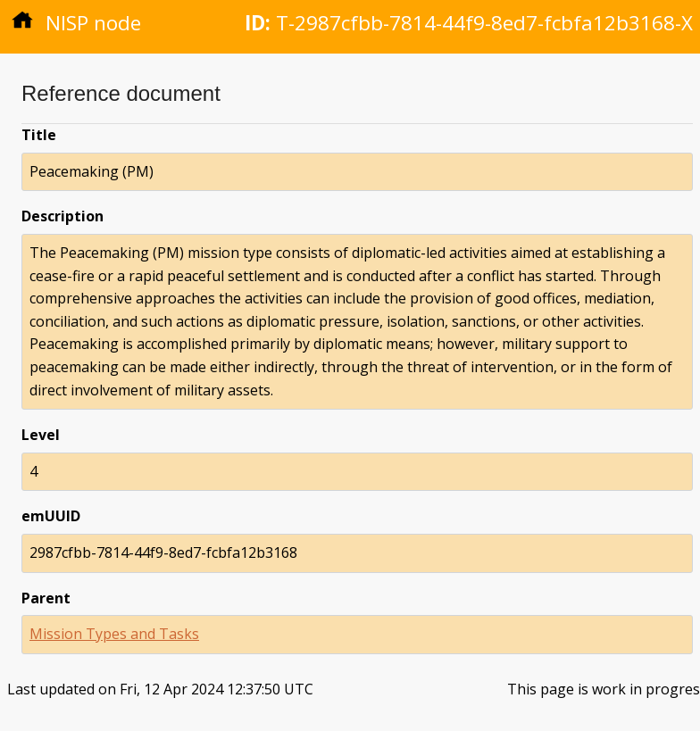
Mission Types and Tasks (114, 634)
